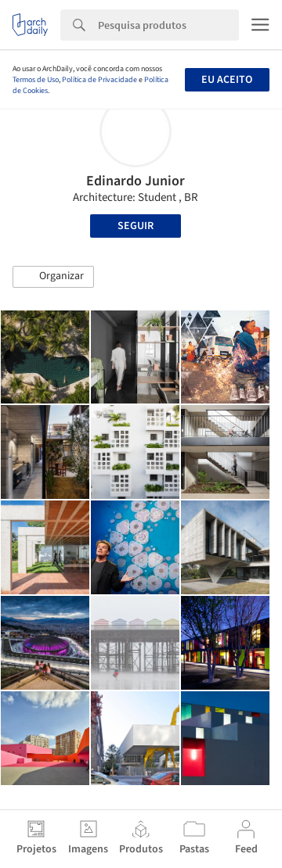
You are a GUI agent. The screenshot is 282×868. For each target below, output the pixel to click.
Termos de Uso (36, 80)
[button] (53, 277)
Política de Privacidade (99, 80)
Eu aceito (227, 80)
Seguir (136, 226)
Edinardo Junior (136, 181)
